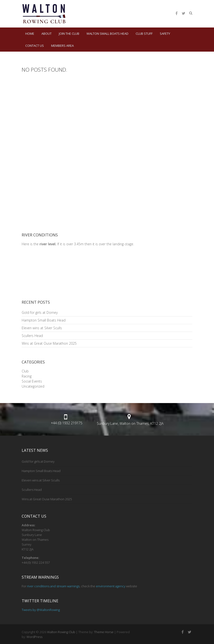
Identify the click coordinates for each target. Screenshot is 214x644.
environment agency (111, 586)
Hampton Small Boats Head (44, 320)
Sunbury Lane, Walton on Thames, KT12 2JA (130, 423)
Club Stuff (144, 34)
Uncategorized (33, 386)
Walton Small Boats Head (107, 34)
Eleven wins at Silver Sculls (42, 328)
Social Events (32, 381)
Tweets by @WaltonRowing (41, 610)
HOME (30, 34)
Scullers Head (32, 336)
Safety (165, 34)
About (47, 34)
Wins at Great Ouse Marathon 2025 (49, 343)
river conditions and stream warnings (53, 586)
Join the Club (69, 34)
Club (25, 371)
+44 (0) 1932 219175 (67, 423)
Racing (27, 376)
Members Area (62, 46)
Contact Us (35, 46)
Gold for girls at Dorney (40, 312)
